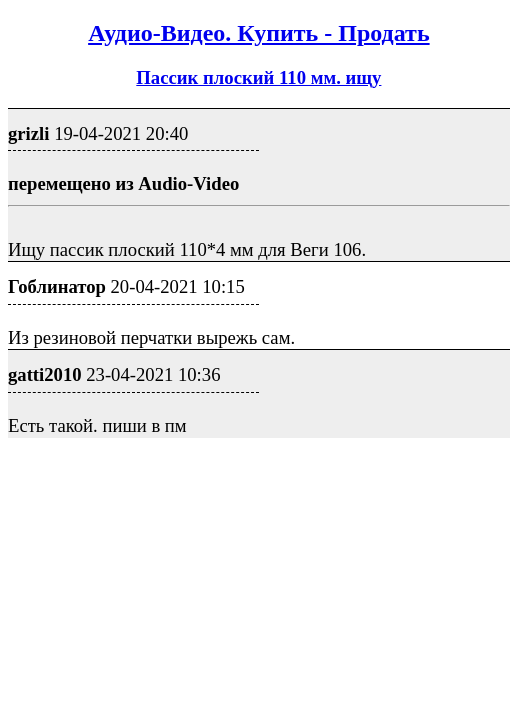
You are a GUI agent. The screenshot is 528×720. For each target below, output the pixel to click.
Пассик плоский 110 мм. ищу (258, 77)
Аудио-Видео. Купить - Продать (258, 33)
